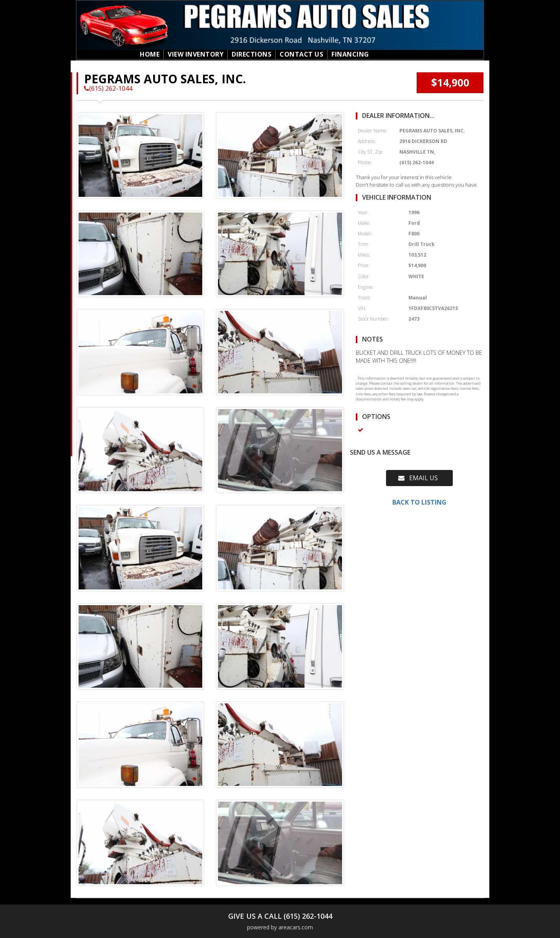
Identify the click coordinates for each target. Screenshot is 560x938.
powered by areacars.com (280, 927)
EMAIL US (418, 478)
